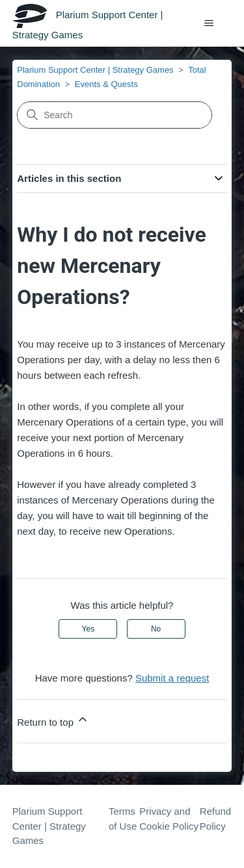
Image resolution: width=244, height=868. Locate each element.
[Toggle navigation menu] (209, 23)
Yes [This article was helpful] (88, 629)
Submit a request (172, 678)
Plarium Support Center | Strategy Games (95, 70)
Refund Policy (215, 819)
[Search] (115, 115)
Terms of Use (123, 819)
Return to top (53, 720)
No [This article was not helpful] (156, 629)
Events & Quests (106, 84)
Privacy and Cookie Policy (169, 819)
